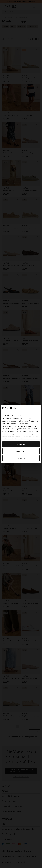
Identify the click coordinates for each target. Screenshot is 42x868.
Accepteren (21, 444)
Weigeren (21, 458)
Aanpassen (21, 451)
